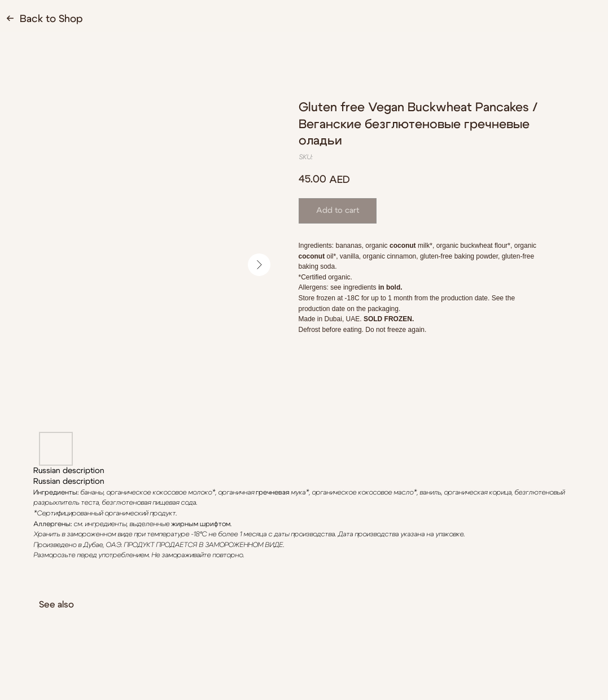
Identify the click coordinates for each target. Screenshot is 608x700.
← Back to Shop (44, 19)
